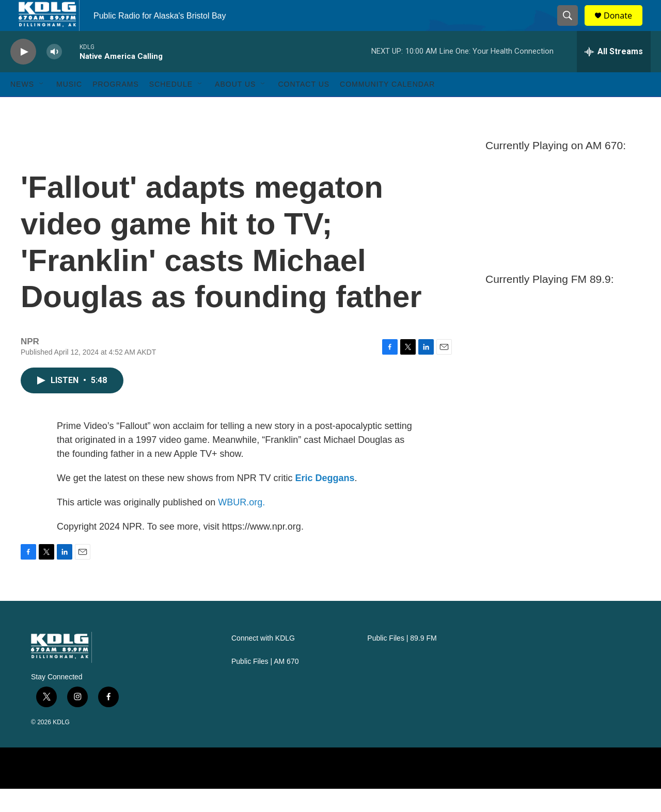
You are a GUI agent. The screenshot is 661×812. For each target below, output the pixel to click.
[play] (23, 75)
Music (69, 107)
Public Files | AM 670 (265, 685)
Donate (624, 27)
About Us (235, 107)
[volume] (54, 75)
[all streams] (614, 75)
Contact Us (304, 107)
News (22, 107)
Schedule (171, 107)
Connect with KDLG (263, 662)
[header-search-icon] (572, 27)
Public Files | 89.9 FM (402, 662)
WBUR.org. (241, 526)
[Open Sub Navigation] (42, 107)
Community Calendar (387, 107)
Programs (116, 107)
